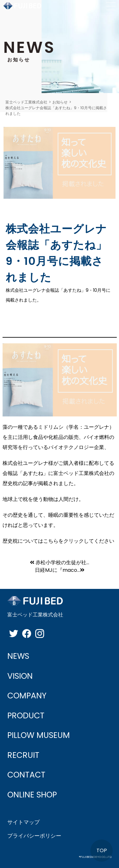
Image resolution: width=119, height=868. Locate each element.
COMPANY (27, 696)
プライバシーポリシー (34, 836)
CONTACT (26, 775)
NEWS (18, 656)
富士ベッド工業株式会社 (26, 102)
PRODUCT (26, 716)
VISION (20, 676)
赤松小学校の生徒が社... (60, 562)
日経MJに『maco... (60, 570)
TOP (102, 850)
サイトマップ (23, 822)
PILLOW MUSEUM (39, 735)
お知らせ (60, 102)
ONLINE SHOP (32, 795)
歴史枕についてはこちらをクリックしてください (58, 541)
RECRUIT (23, 755)
